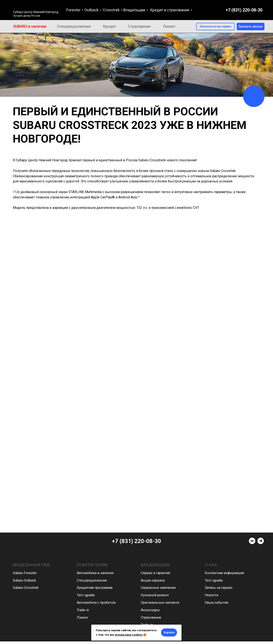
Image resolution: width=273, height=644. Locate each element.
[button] (251, 27)
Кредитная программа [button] (95, 588)
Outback (91, 10)
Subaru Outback (24, 580)
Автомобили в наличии (95, 573)
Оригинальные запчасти (160, 603)
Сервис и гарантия (155, 573)
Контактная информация (224, 573)
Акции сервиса (153, 580)
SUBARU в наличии (30, 26)
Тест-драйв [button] (86, 595)
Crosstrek (111, 10)
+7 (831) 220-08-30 (244, 10)
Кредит (109, 26)
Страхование (139, 26)
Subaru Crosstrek (26, 588)
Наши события (216, 603)
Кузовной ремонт (155, 595)
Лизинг (169, 26)
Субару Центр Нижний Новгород (36, 12)
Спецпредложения (74, 26)
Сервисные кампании (158, 588)
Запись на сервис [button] (219, 588)
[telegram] (261, 543)
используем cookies (129, 635)
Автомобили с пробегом (96, 603)
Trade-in (83, 610)
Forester (73, 10)
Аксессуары (150, 610)
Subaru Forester (25, 573)
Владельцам (134, 10)
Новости (211, 595)
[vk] (252, 543)
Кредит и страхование (170, 10)
